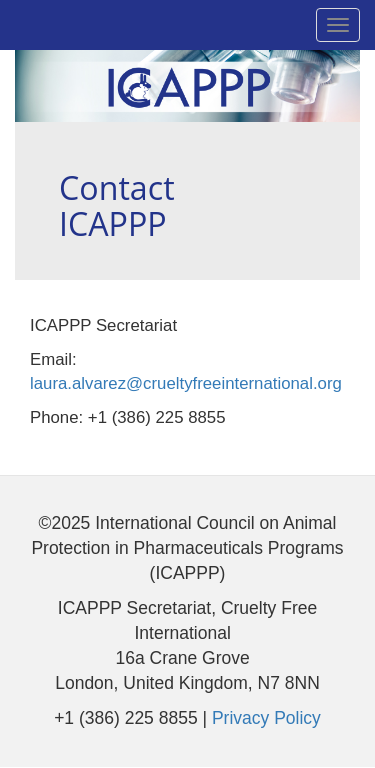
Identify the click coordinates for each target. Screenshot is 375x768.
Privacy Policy (266, 718)
